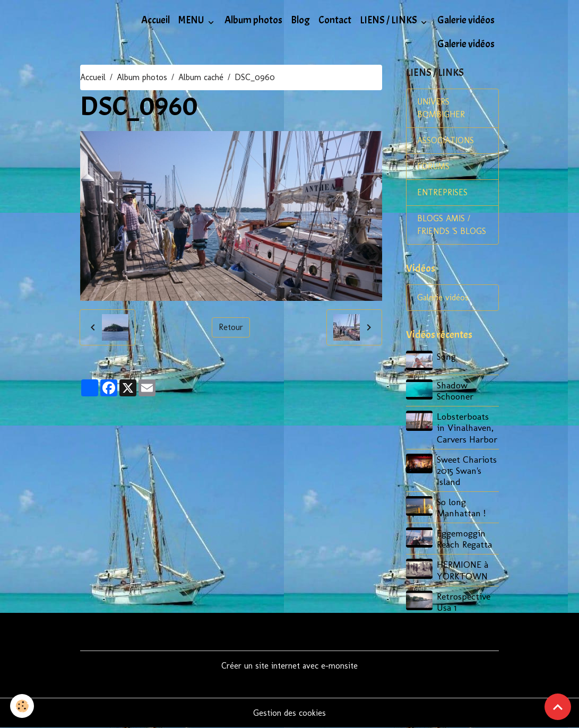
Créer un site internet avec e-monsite (289, 666)
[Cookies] (23, 706)
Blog (300, 20)
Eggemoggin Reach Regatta (464, 539)
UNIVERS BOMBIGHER (441, 108)
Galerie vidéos (466, 20)
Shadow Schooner (455, 391)
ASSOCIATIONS (446, 140)
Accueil (155, 20)
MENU (192, 20)
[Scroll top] (558, 707)
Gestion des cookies (289, 713)
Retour (231, 327)
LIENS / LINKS (389, 20)
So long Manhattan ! (461, 507)
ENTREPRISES (442, 192)
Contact (335, 20)
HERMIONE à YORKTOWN (463, 570)
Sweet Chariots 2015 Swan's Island (467, 470)
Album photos (253, 20)
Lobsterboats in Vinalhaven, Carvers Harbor (467, 427)
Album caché (201, 77)
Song (446, 356)
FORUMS (433, 166)
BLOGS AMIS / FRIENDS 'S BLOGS (452, 225)
